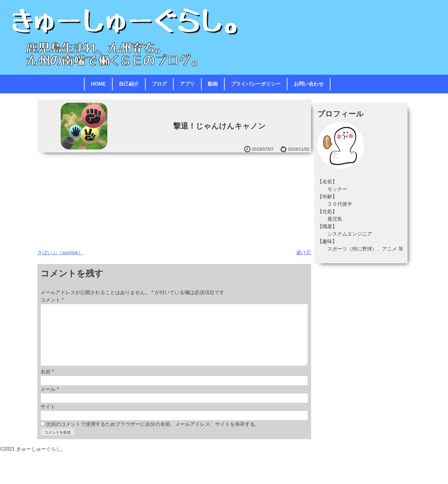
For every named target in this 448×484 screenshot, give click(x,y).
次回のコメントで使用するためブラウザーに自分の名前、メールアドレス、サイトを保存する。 (153, 424)
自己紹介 (129, 84)
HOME (98, 84)
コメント (52, 300)
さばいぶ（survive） (60, 253)
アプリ (187, 84)
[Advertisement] (174, 199)
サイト (48, 407)
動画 (213, 84)
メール (50, 389)
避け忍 (304, 253)
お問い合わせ (309, 84)
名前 (47, 372)
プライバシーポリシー (256, 84)
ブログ (159, 84)
